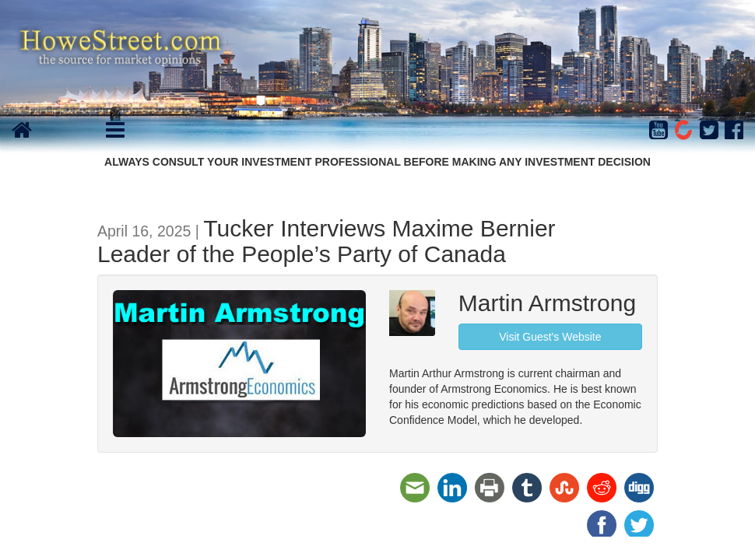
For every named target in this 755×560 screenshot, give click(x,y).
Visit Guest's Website (550, 337)
